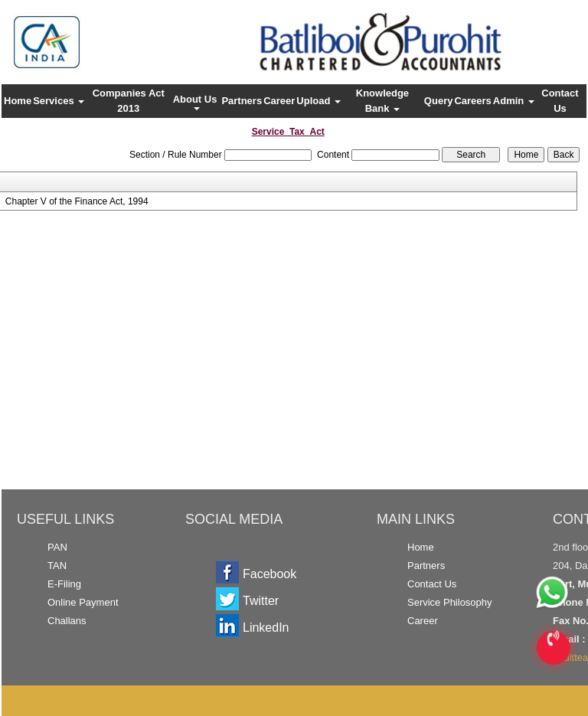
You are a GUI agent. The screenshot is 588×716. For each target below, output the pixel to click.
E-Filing (64, 584)
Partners (242, 101)
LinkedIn (266, 628)
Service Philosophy (450, 602)
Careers (472, 101)
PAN (57, 547)
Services (59, 101)
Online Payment (83, 602)
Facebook (269, 574)
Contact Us (560, 101)
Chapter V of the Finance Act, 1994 (77, 201)
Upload (318, 101)
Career (279, 101)
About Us (196, 102)
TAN (57, 566)
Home (18, 101)
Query (439, 101)
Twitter (261, 601)
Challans (67, 621)
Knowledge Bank (382, 101)
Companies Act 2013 (129, 101)
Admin (514, 101)
